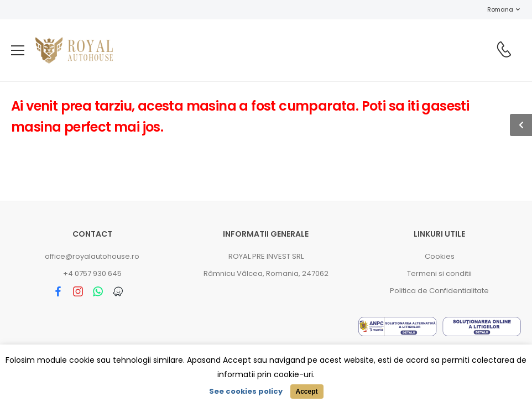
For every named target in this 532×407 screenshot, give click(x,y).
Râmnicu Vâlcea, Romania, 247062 (266, 273)
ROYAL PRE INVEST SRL (266, 256)
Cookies (440, 256)
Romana (494, 9)
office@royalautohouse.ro (92, 256)
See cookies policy (246, 391)
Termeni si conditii (439, 273)
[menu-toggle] (18, 50)
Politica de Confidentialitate (439, 291)
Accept (306, 392)
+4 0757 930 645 (92, 273)
